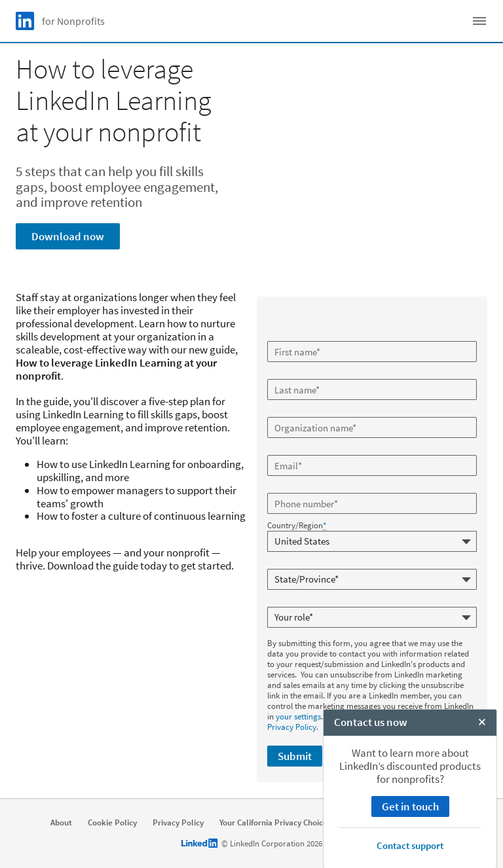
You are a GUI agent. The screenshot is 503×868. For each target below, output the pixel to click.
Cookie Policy (112, 822)
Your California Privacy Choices (275, 822)
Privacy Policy (292, 726)
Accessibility (446, 822)
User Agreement (377, 822)
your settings (298, 716)
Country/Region (297, 526)
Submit (295, 755)
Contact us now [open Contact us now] (371, 854)
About (61, 822)
